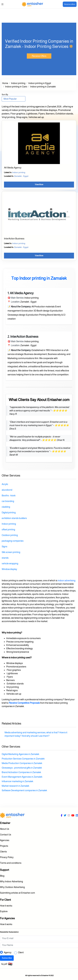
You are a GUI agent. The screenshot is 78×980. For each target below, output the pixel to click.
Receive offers (70, 4)
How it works (6, 906)
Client (21, 952)
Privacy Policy (7, 857)
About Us (5, 829)
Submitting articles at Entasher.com (17, 893)
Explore (4, 911)
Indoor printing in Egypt (40, 83)
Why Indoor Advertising (11, 881)
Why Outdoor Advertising (12, 887)
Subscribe (7, 958)
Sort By (5, 94)
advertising (70, 581)
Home (5, 83)
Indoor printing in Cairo (16, 87)
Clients (3, 852)
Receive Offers (39, 56)
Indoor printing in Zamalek (43, 87)
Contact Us (6, 835)
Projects (4, 846)
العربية (7, 964)
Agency (8, 952)
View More (39, 184)
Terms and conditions (11, 863)
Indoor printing (18, 83)
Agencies (5, 840)
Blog (2, 876)
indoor (61, 581)
